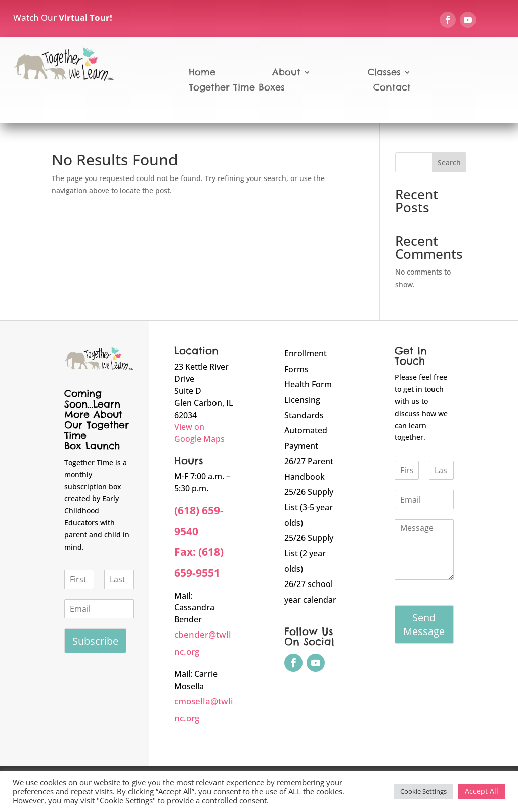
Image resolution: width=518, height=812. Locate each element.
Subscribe (95, 641)
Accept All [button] (482, 791)
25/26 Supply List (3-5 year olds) (309, 507)
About (286, 73)
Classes (384, 73)
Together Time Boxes (237, 88)
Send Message (424, 624)
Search (449, 163)
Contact (392, 88)
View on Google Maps (199, 433)
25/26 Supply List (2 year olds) (309, 553)
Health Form (308, 384)
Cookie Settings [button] (423, 791)
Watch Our (63, 17)
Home (202, 73)
